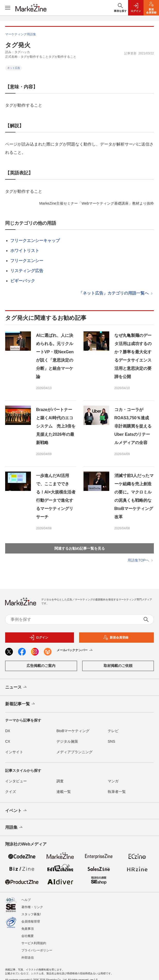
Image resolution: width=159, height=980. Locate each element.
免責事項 (28, 929)
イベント (16, 811)
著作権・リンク (32, 907)
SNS (111, 741)
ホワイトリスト (25, 251)
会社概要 (28, 936)
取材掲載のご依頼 (118, 666)
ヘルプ (26, 900)
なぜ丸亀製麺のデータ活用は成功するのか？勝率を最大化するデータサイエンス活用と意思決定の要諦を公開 (133, 356)
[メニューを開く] (8, 8)
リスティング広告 (27, 271)
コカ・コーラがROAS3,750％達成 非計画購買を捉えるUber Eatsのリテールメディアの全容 (134, 426)
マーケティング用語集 (21, 34)
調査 (60, 781)
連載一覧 (64, 792)
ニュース (16, 687)
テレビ (113, 731)
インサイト (14, 752)
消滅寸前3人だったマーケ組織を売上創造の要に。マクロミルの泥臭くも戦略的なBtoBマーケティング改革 (134, 496)
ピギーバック (23, 281)
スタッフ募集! (31, 914)
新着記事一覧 (20, 704)
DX (8, 731)
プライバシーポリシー (37, 950)
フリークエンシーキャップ (35, 241)
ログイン (39, 638)
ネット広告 (14, 68)
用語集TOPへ (141, 560)
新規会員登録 (116, 638)
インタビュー (16, 781)
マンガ (113, 781)
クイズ (11, 792)
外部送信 (28, 958)
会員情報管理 (31, 922)
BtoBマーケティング (73, 731)
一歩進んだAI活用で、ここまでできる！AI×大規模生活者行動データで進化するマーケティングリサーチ (56, 496)
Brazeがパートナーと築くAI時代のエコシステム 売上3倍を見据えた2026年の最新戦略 (56, 426)
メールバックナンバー (75, 650)
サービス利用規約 (34, 943)
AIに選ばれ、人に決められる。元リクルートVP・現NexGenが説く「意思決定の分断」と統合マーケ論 (55, 356)
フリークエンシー (27, 261)
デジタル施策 (67, 741)
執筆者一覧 (117, 792)
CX (8, 741)
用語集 (14, 827)
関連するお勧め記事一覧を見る (80, 548)
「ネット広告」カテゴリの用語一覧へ (116, 293)
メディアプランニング (74, 752)
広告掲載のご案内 (41, 666)
